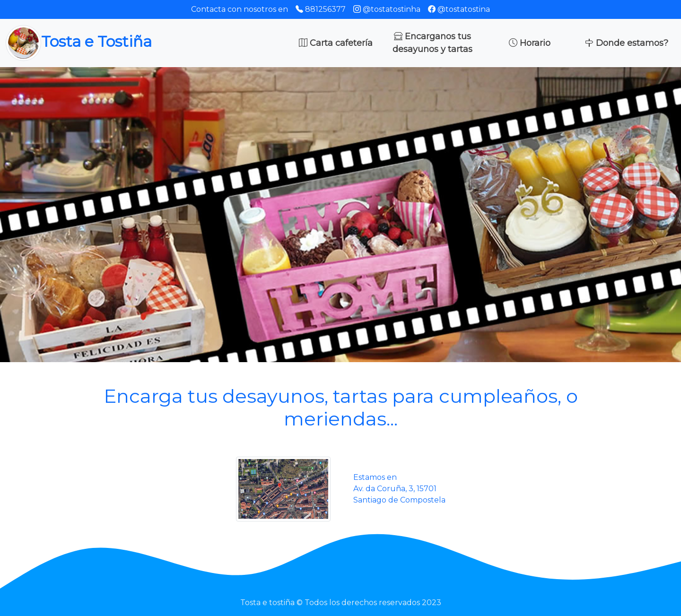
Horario (530, 43)
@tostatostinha (387, 9)
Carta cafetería (336, 43)
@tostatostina (459, 9)
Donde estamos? (627, 43)
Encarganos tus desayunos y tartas (432, 43)
